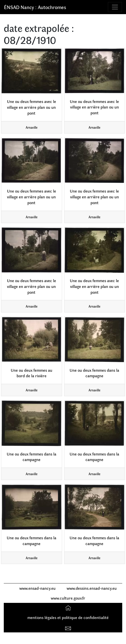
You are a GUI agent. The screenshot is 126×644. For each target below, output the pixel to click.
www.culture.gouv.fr (68, 598)
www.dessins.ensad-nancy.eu (92, 588)
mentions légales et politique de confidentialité (68, 617)
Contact (69, 627)
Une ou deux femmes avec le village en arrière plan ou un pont (32, 107)
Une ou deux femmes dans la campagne (94, 373)
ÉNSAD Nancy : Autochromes (35, 7)
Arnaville (32, 127)
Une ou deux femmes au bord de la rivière (32, 373)
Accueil (69, 608)
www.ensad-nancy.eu (37, 588)
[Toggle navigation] (115, 7)
